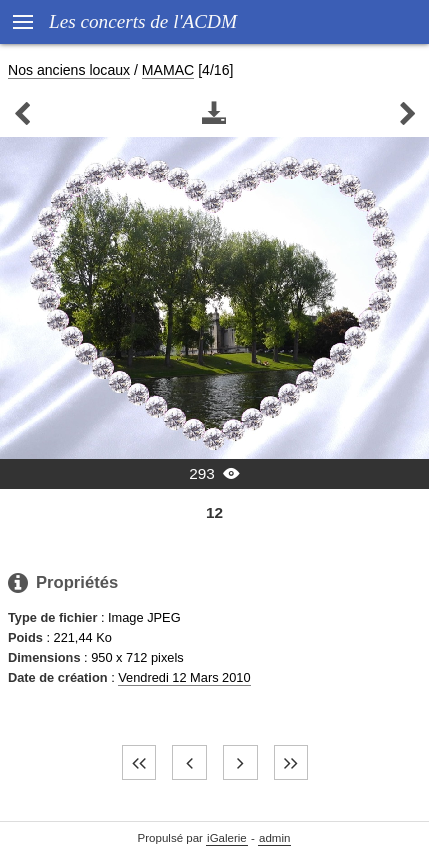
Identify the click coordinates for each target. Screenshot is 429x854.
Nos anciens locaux (69, 70)
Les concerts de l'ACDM (143, 21)
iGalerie (227, 838)
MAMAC (168, 70)
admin (274, 838)
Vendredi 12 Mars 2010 (184, 677)
